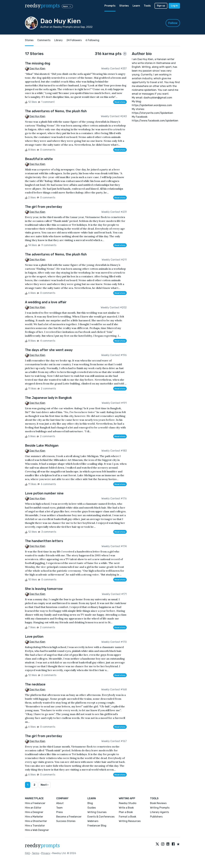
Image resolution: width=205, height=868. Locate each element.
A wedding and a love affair (46, 302)
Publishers (156, 817)
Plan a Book (126, 812)
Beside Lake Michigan (42, 446)
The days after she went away (49, 350)
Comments (44, 40)
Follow (173, 23)
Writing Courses (97, 812)
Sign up (161, 6)
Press (59, 812)
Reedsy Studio (128, 803)
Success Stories (66, 821)
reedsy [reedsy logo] (42, 6)
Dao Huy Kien (37, 68)
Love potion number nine (44, 493)
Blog (90, 803)
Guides (92, 808)
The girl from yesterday (43, 207)
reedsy (42, 846)
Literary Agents (160, 812)
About (60, 803)
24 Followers (74, 40)
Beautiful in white (39, 159)
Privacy (46, 853)
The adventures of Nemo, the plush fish (56, 111)
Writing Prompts (160, 808)
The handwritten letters (44, 541)
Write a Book (126, 808)
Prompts (110, 6)
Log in (174, 6)
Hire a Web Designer (37, 830)
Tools (147, 6)
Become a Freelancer (69, 817)
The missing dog (38, 63)
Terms (35, 853)
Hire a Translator (35, 826)
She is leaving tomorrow (44, 589)
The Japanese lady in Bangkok (48, 398)
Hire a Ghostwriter (36, 821)
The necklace (35, 684)
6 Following (92, 40)
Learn (136, 6)
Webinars (93, 821)
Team (59, 808)
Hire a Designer (34, 812)
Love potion (34, 637)
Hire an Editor (33, 808)
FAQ (27, 853)
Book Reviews (158, 803)
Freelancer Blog (97, 826)
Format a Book (127, 817)
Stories (124, 6)
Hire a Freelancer (35, 803)
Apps (67, 6)
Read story (120, 102)
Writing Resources (130, 821)
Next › (45, 785)
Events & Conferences (101, 817)
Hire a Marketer (34, 817)
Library (58, 40)
